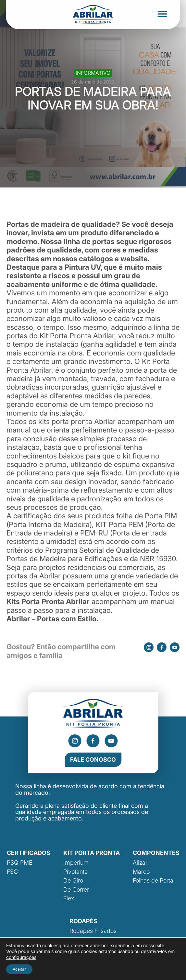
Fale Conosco (93, 760)
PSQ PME (20, 863)
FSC (12, 872)
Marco (141, 872)
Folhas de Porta (153, 880)
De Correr (76, 890)
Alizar (140, 863)
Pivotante (75, 872)
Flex (69, 898)
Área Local (167, 974)
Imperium (76, 863)
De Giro (73, 880)
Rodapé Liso (86, 940)
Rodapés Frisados (93, 931)
